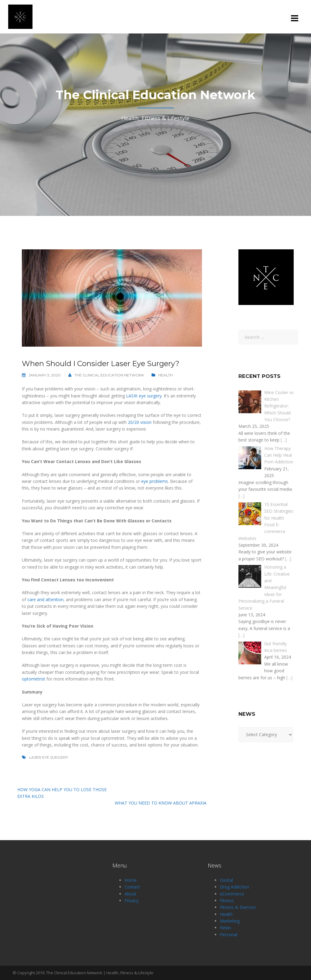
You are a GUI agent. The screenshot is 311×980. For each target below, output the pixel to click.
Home (131, 880)
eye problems (155, 481)
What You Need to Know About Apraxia (161, 803)
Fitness (227, 900)
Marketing (230, 921)
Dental (226, 880)
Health (166, 375)
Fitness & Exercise (238, 907)
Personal (229, 935)
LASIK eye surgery (144, 396)
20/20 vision (140, 422)
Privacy (132, 900)
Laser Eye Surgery (49, 757)
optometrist (34, 679)
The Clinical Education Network (109, 375)
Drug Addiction (234, 887)
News (226, 928)
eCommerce (232, 894)
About (130, 894)
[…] (284, 440)
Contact (132, 887)
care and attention (45, 599)
